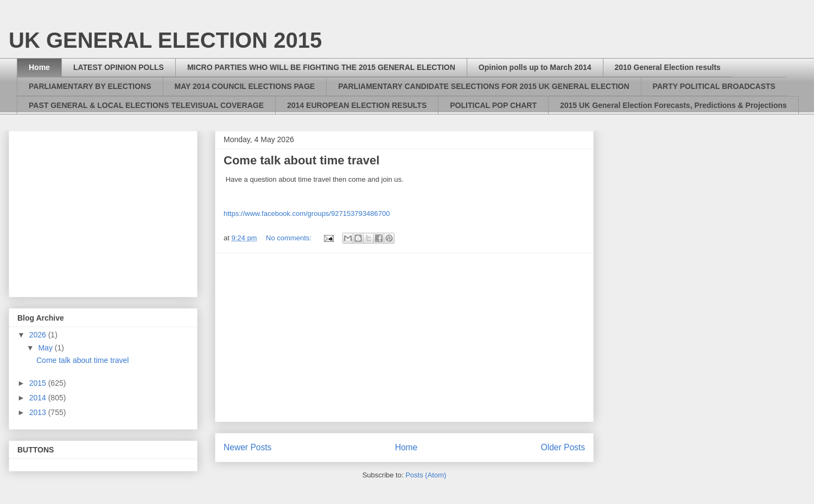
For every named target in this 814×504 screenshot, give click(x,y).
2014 (39, 398)
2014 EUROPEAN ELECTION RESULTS (357, 105)
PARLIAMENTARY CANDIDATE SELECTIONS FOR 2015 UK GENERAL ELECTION (484, 86)
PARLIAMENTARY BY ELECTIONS (90, 86)
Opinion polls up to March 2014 (535, 67)
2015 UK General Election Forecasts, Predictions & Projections (673, 105)
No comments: (290, 238)
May (46, 348)
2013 (39, 412)
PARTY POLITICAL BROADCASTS (714, 86)
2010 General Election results (668, 67)
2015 (39, 383)
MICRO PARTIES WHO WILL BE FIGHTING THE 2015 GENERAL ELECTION (321, 67)
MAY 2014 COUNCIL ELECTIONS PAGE (245, 86)
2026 (39, 335)
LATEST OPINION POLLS (119, 67)
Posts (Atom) (426, 475)
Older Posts (563, 447)
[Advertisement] (404, 337)
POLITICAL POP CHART (493, 105)
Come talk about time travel (301, 160)
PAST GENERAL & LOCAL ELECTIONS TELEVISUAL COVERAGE (146, 105)
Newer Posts (247, 447)
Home (39, 67)
